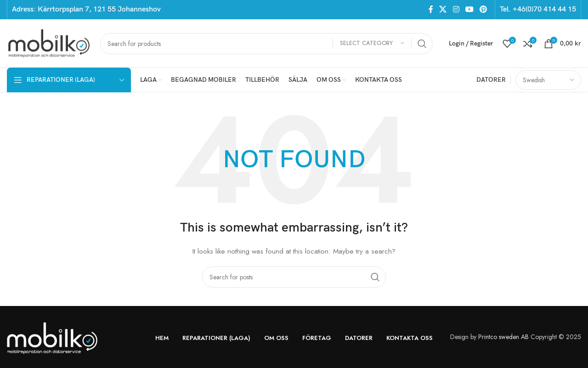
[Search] (266, 44)
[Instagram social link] (456, 9)
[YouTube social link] (469, 9)
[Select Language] (548, 80)
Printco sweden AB (503, 337)
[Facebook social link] (431, 9)
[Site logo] (49, 43)
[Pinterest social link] (483, 9)
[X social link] (443, 9)
